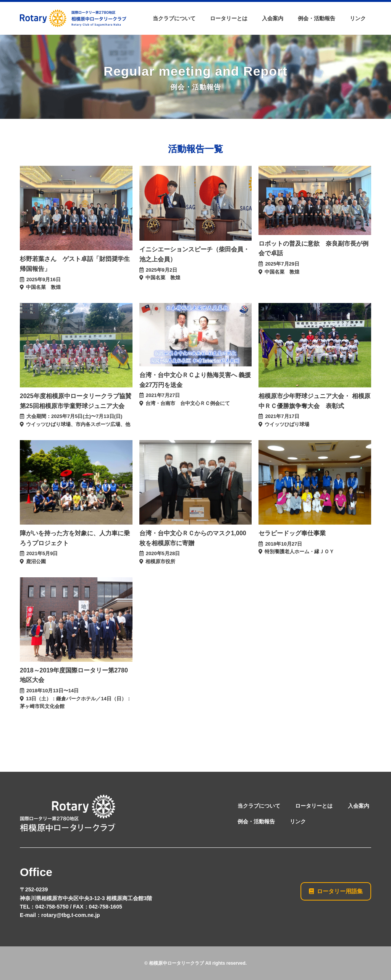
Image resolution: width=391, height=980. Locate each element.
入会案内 (273, 18)
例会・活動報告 (317, 18)
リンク (358, 18)
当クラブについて (174, 18)
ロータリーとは (229, 18)
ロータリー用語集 (336, 891)
